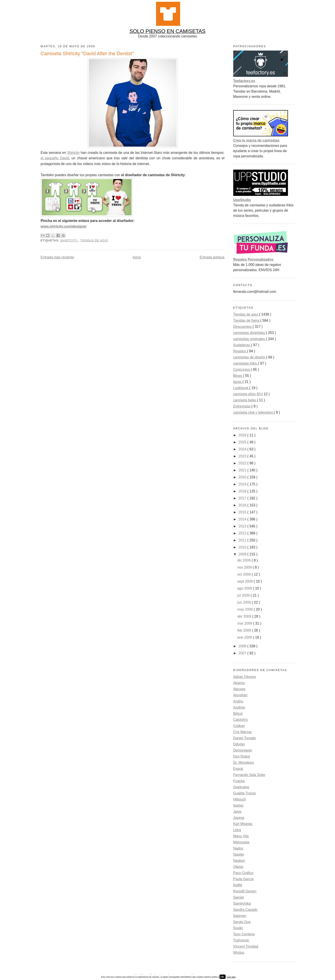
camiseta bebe (245, 400)
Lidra (237, 830)
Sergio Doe (242, 922)
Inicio (137, 257)
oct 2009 (245, 574)
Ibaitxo (238, 805)
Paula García (243, 879)
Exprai (238, 769)
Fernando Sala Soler (249, 775)
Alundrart (240, 695)
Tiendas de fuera (247, 321)
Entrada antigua (212, 257)
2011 (243, 540)
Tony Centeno (244, 934)
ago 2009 (245, 588)
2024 (243, 449)
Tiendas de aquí (94, 241)
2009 (243, 554)
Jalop (237, 812)
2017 (243, 498)
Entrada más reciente (57, 257)
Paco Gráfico (243, 873)
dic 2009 (245, 560)
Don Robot (242, 756)
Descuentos (243, 327)
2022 (243, 463)
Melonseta (241, 842)
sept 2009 (246, 581)
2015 (243, 512)
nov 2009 (245, 567)
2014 (243, 519)
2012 (243, 533)
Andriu (238, 701)
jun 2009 (245, 602)
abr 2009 (245, 616)
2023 (243, 456)
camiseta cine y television (254, 412)
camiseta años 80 (247, 394)
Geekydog (241, 787)
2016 (243, 505)
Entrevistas (242, 406)
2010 (243, 547)
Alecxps (239, 689)
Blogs (238, 376)
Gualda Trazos (245, 793)
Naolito (239, 854)
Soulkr (238, 928)
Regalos (240, 351)
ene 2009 (245, 637)
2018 (243, 491)
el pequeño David (55, 158)
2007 (243, 653)
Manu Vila (241, 836)
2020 (243, 477)
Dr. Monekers (244, 763)
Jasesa (239, 818)
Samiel (239, 897)
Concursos (242, 370)
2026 (243, 435)
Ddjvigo (239, 744)
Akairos (239, 683)
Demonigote (243, 750)
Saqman (240, 916)
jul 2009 (244, 595)
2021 (243, 470)
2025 (243, 442)
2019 (243, 484)
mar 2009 (245, 623)
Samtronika (242, 904)
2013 (243, 526)
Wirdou (239, 953)
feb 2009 (245, 630)
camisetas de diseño (250, 357)
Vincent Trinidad (246, 946)
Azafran (239, 707)
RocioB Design (245, 891)
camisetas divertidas (250, 333)
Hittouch (240, 799)
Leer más (231, 977)
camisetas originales (250, 339)
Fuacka (239, 781)
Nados (238, 848)
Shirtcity (73, 153)
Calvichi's (241, 720)
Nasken (239, 861)
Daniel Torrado (245, 738)
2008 (243, 646)
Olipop (238, 867)
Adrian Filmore (245, 677)
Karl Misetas (243, 824)
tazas (238, 382)
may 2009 (246, 609)
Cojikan (239, 726)
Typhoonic (241, 940)
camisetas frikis (246, 363)
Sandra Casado (245, 910)
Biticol (238, 714)
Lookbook (241, 388)
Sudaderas (242, 345)
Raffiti (238, 885)
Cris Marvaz (243, 732)
